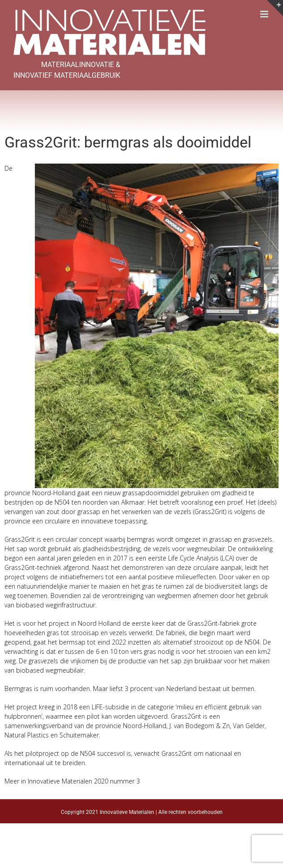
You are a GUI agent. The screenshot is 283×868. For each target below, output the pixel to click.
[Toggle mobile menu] (265, 14)
